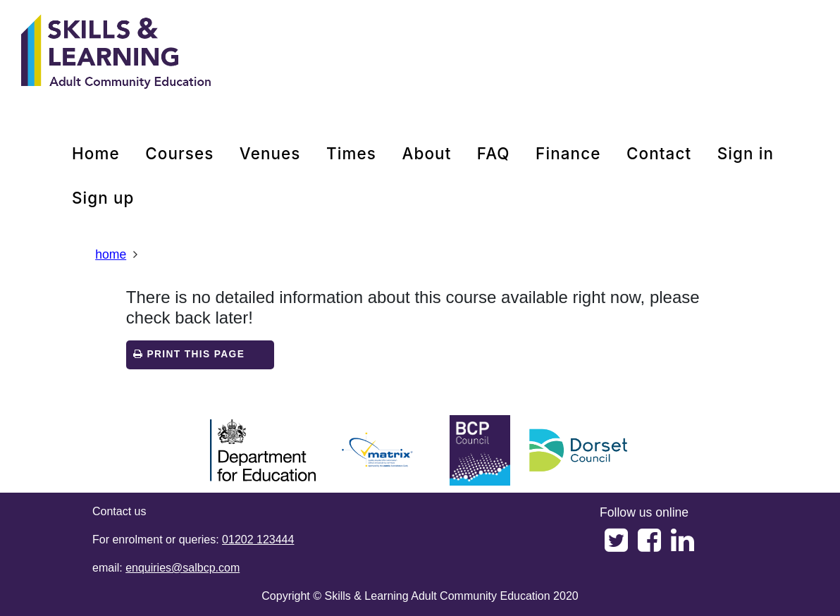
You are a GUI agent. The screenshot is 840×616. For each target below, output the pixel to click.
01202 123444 (258, 540)
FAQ (494, 153)
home (96, 153)
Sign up (103, 198)
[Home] (116, 53)
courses (179, 153)
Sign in (746, 153)
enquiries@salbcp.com (183, 568)
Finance (568, 153)
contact (659, 153)
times (351, 153)
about (426, 153)
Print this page (189, 354)
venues (270, 153)
